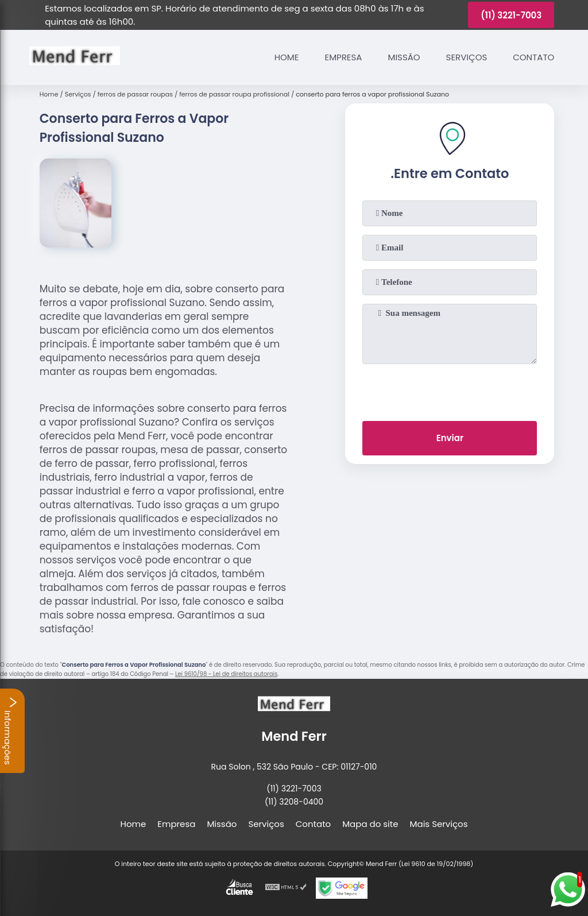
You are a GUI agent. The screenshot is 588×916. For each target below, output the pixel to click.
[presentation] (450, 390)
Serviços (467, 57)
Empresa (343, 57)
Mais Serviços (439, 824)
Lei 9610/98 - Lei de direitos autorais (226, 674)
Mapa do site (370, 824)
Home (287, 57)
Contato (533, 57)
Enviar (450, 438)
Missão (404, 57)
